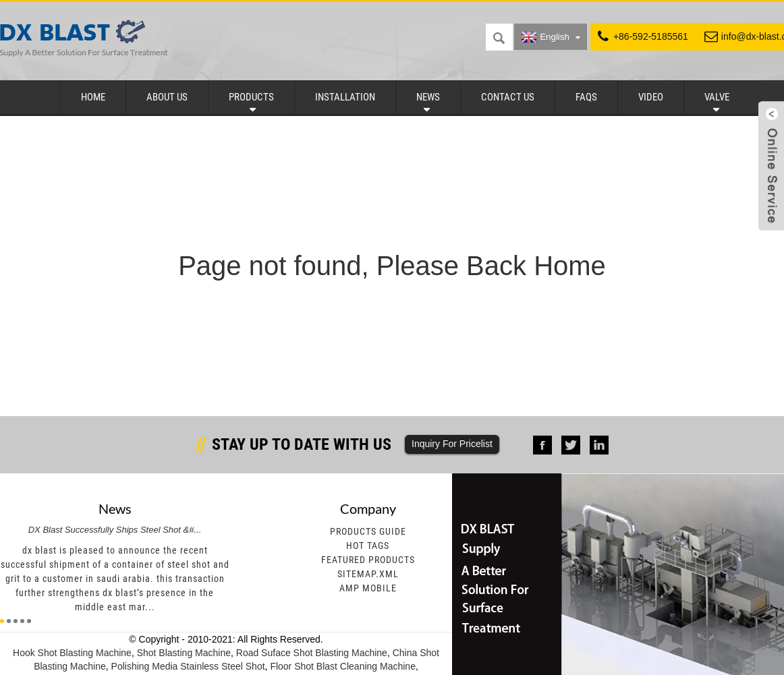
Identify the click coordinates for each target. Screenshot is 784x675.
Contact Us (508, 97)
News (428, 97)
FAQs (586, 97)
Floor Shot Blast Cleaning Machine (343, 666)
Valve (717, 97)
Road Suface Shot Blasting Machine (312, 653)
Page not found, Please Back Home (392, 266)
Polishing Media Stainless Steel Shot (188, 666)
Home (93, 97)
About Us (167, 97)
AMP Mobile (368, 588)
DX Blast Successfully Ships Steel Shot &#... (115, 530)
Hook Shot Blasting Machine (72, 653)
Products (251, 97)
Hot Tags (368, 546)
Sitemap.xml (368, 574)
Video (651, 97)
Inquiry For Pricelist (452, 444)
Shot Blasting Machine (184, 653)
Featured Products (368, 560)
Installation (345, 97)
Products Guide (368, 531)
